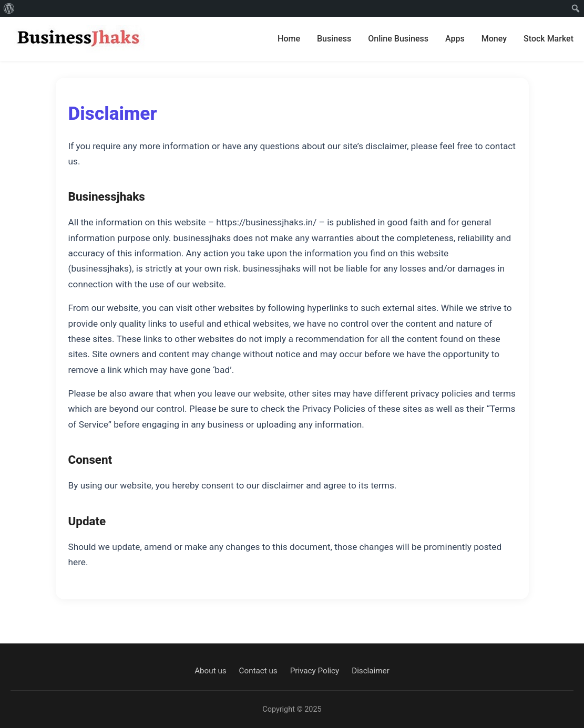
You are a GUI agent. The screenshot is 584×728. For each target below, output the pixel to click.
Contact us (258, 671)
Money (494, 39)
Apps (455, 39)
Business (334, 39)
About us (210, 671)
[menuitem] (9, 8)
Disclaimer (371, 671)
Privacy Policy (315, 671)
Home (289, 39)
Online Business (398, 39)
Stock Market (549, 39)
